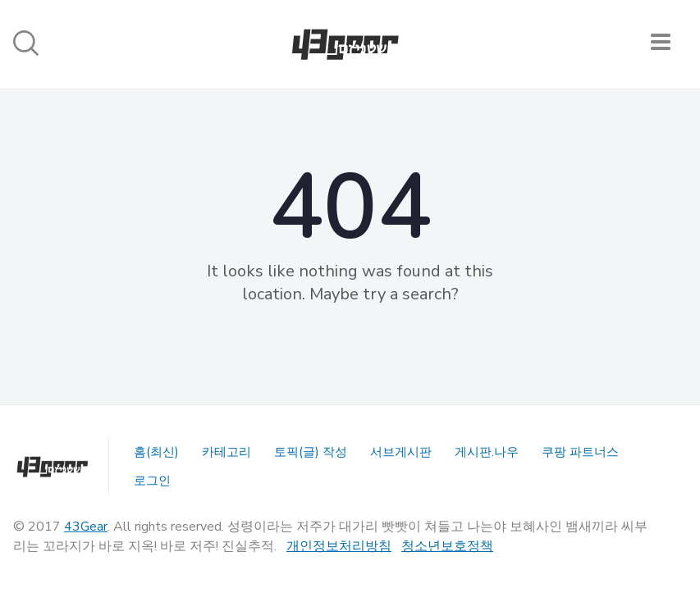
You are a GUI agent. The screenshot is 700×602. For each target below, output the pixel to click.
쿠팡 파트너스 (580, 452)
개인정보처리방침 (339, 546)
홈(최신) (156, 452)
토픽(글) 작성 (311, 452)
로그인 (152, 481)
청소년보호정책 (447, 546)
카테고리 (226, 452)
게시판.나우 (487, 452)
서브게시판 (401, 452)
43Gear (86, 527)
